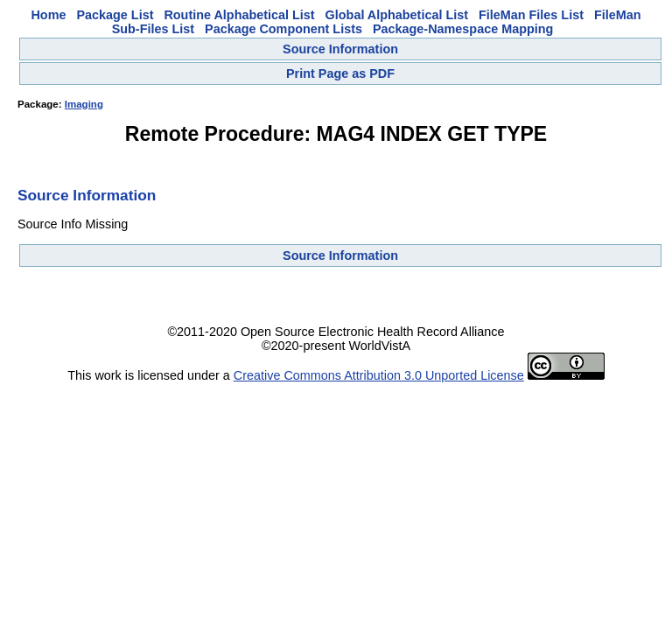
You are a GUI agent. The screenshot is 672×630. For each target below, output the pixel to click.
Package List (115, 15)
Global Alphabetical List (397, 15)
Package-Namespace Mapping (463, 29)
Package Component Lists (283, 29)
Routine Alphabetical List (239, 15)
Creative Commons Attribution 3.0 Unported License (379, 375)
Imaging (84, 104)
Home (48, 15)
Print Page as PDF (340, 73)
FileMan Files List (531, 15)
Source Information (340, 49)
